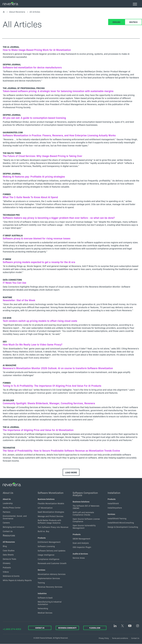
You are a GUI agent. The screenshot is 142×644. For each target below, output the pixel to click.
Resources (9, 535)
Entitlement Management (49, 542)
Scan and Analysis (81, 543)
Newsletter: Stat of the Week (19, 300)
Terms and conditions (120, 638)
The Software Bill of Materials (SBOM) (86, 507)
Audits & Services (80, 554)
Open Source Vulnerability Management (84, 527)
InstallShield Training (117, 518)
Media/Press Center (12, 508)
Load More (71, 472)
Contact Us (8, 531)
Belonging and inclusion (14, 527)
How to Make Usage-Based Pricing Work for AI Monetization (37, 50)
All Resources (9, 542)
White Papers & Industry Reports (17, 580)
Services (41, 570)
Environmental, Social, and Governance (15, 517)
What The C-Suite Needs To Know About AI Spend (30, 197)
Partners (7, 512)
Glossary (7, 563)
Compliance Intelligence (49, 559)
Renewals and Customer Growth (52, 563)
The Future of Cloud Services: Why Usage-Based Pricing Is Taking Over (43, 156)
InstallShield (113, 503)
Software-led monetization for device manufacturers (32, 67)
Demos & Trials (9, 559)
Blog (5, 546)
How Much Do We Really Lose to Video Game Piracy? (33, 344)
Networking (43, 608)
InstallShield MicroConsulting (121, 523)
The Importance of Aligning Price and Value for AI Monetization (38, 430)
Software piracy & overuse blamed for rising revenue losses (37, 238)
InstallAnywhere (115, 508)
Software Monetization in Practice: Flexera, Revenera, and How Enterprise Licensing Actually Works (59, 135)
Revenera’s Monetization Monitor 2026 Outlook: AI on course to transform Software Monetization (58, 368)
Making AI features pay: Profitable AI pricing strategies (34, 176)
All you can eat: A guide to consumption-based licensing (34, 118)
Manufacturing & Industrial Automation (50, 603)
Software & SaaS (45, 598)
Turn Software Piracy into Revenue (53, 527)
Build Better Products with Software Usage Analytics (49, 521)
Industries (42, 593)
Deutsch (133, 22)
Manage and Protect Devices (50, 516)
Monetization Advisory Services (52, 574)
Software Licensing (46, 546)
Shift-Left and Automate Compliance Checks (83, 514)
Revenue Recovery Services (50, 587)
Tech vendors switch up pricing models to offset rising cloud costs (40, 321)
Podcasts (7, 567)
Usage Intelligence (46, 555)
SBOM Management (81, 539)
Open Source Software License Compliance (86, 520)
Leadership (8, 503)
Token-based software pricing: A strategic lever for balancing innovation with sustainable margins (58, 91)
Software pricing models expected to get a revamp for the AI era (39, 262)
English (116, 22)
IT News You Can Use (14, 283)
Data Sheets (8, 555)
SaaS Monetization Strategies (51, 512)
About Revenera (17, 12)
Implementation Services (49, 578)
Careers (6, 523)
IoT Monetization (45, 508)
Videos (6, 572)
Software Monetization (51, 493)
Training (41, 583)
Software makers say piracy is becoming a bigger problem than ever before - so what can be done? (59, 218)
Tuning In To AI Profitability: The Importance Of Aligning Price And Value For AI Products (52, 386)
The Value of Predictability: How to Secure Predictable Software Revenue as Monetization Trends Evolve (61, 451)
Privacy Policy (104, 638)
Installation (114, 493)
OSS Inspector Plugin (82, 547)
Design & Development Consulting (123, 527)
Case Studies (9, 550)
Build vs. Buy (43, 531)
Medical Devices (45, 613)
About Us (8, 493)
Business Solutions (46, 499)
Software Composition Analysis (85, 494)
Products (42, 538)
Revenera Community (67, 628)
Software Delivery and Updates (52, 551)
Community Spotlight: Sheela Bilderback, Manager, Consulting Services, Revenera (49, 403)
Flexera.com (95, 628)
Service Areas (79, 558)
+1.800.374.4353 (12, 629)
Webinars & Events (11, 576)
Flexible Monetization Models (51, 503)
